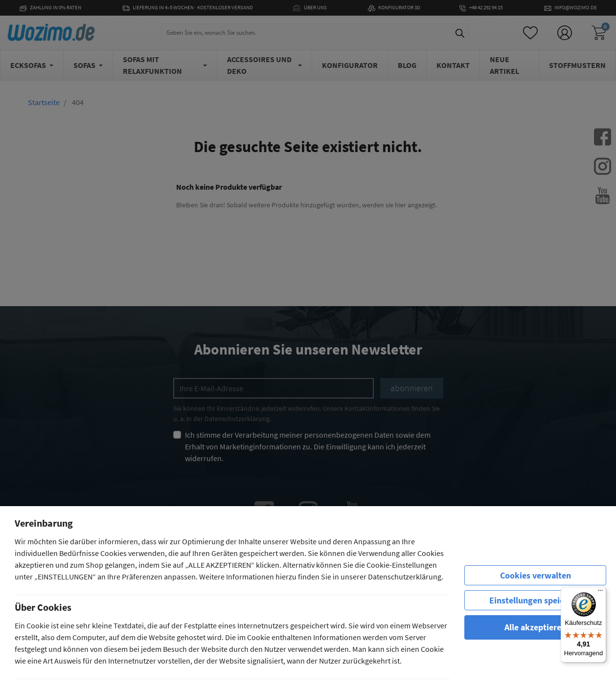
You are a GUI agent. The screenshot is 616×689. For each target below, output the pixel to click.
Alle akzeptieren (535, 627)
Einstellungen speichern (535, 600)
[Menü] (600, 593)
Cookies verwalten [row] (536, 575)
